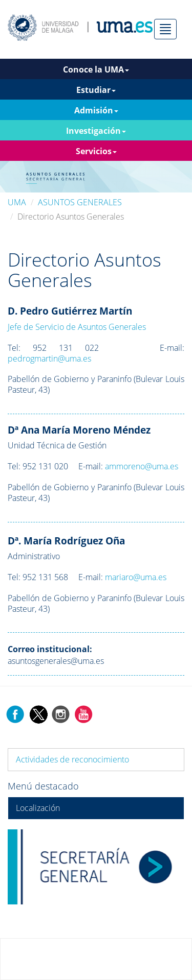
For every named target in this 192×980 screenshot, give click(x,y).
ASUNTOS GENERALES (80, 202)
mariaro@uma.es (136, 577)
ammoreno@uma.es (142, 466)
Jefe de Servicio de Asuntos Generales (77, 327)
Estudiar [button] (96, 90)
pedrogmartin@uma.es (49, 358)
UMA (17, 202)
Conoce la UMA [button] (96, 69)
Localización (38, 808)
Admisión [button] (96, 110)
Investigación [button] (96, 131)
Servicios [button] (96, 151)
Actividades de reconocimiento (72, 759)
